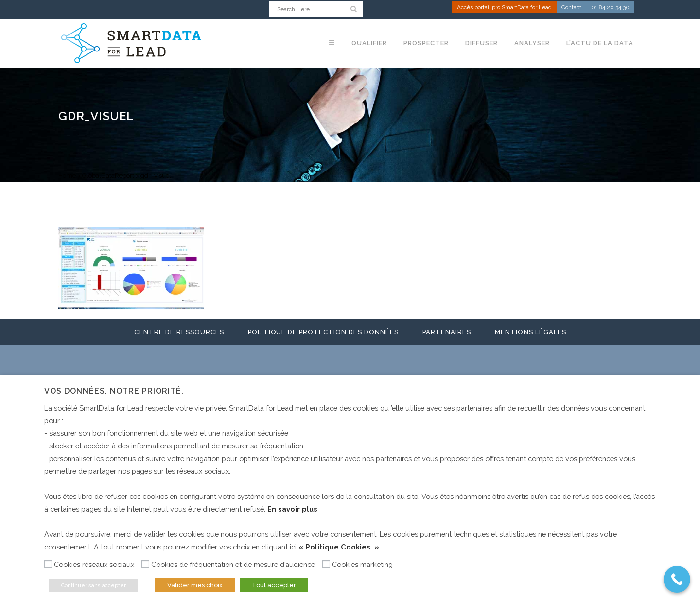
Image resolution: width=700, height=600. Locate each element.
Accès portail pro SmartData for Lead (504, 8)
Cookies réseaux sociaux (94, 564)
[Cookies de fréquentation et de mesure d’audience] (145, 564)
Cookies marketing (362, 564)
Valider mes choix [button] (195, 585)
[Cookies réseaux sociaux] (48, 564)
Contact (571, 8)
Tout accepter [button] (274, 585)
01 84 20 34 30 (610, 8)
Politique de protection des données (323, 332)
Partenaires (447, 332)
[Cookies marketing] (326, 564)
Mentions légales (531, 332)
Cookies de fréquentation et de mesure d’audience (233, 564)
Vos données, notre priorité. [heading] (114, 391)
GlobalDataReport (108, 176)
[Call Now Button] (677, 579)
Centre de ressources (179, 332)
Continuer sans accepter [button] (94, 586)
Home (67, 176)
